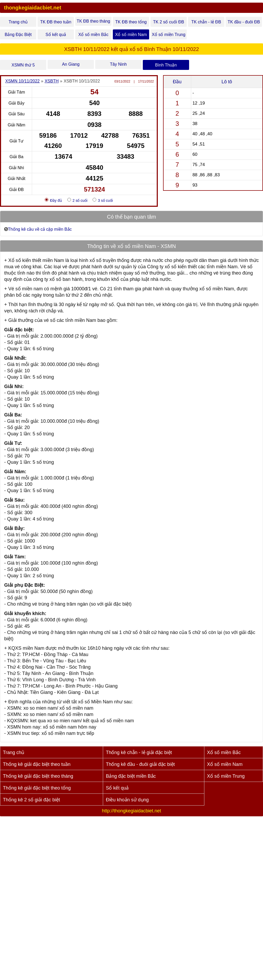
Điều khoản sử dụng (127, 800)
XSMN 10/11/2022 (22, 81)
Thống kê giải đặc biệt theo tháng (38, 776)
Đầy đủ (53, 200)
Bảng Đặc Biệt (18, 35)
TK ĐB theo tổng (131, 22)
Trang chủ (18, 22)
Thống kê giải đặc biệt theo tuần (37, 764)
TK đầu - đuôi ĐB (244, 22)
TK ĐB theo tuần (56, 22)
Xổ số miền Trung (169, 35)
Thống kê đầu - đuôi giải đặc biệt (140, 764)
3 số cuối (103, 200)
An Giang (71, 64)
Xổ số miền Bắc (93, 35)
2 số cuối (77, 200)
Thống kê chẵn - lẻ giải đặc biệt (139, 752)
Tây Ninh (118, 64)
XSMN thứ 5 (23, 65)
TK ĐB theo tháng (93, 21)
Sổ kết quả (56, 35)
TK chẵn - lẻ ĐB (206, 22)
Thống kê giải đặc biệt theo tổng (37, 788)
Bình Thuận (166, 65)
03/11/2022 (122, 81)
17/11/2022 (146, 81)
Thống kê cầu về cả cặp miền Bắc (40, 229)
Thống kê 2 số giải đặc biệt (31, 800)
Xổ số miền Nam (131, 35)
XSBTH (52, 81)
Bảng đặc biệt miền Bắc (131, 776)
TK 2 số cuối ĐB (169, 22)
